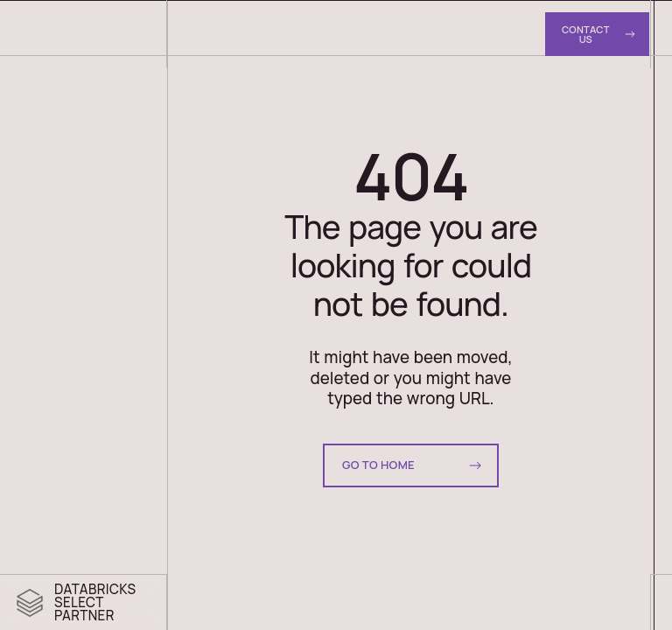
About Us (388, 34)
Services (217, 31)
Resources (477, 33)
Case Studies (309, 34)
